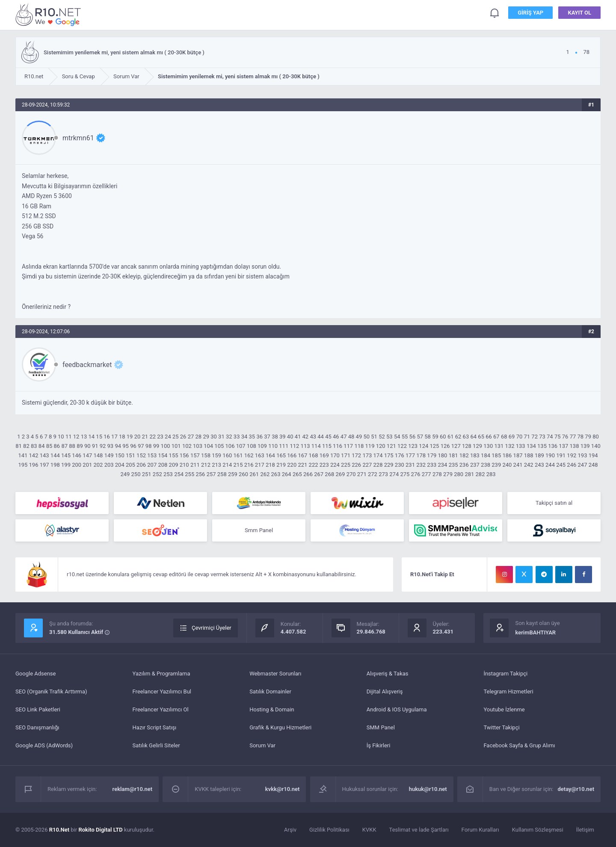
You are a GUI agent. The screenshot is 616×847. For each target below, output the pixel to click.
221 (302, 465)
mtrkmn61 (78, 138)
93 (111, 446)
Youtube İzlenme (504, 709)
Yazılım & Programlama (161, 674)
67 (496, 437)
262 (265, 474)
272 (373, 474)
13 (84, 437)
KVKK (369, 830)
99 (156, 446)
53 (389, 437)
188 (529, 455)
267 (319, 474)
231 (410, 465)
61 (451, 437)
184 (486, 455)
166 (292, 455)
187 (518, 455)
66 (489, 437)
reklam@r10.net (133, 789)
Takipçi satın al (554, 503)
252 (157, 474)
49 (359, 437)
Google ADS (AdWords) (44, 745)
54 (397, 437)
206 (141, 465)
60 (443, 437)
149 (109, 455)
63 (466, 437)
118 (359, 446)
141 (23, 455)
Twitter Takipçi (501, 727)
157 (195, 455)
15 (99, 437)
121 (391, 446)
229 (389, 465)
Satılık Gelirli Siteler (156, 745)
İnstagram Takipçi (505, 674)
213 (216, 465)
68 (504, 437)
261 (254, 474)
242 (529, 465)
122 (402, 446)
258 (222, 474)
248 (593, 465)
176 (400, 455)
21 (145, 437)
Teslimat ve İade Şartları (419, 830)
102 (187, 446)
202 (98, 465)
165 (281, 455)
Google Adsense (36, 674)
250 (136, 474)
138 (575, 446)
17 (114, 437)
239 (496, 465)
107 (241, 446)
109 (262, 446)
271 (362, 474)
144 (55, 455)
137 (563, 446)
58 (428, 437)
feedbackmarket (87, 365)
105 (219, 446)
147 (87, 455)
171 (346, 455)
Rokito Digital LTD (100, 830)
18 (122, 437)
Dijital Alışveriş (385, 692)
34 (244, 437)
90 (87, 446)
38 (275, 437)
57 (420, 437)
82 (26, 446)
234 (442, 465)
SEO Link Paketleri (38, 709)
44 (321, 437)
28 (199, 437)
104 (208, 446)
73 (542, 437)
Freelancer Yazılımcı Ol (161, 709)
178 (421, 455)
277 (426, 474)
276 (416, 474)
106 (230, 446)
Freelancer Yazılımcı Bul (162, 692)
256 (200, 474)
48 (351, 437)
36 (259, 437)
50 (366, 437)
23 (160, 437)
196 (34, 465)
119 (370, 446)
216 (249, 465)
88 (72, 446)
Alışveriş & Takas (388, 674)
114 (316, 446)
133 (521, 446)
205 (130, 465)
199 (66, 465)
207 (152, 465)
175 (389, 455)
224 (335, 465)
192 (572, 455)
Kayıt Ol (579, 13)
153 (152, 455)
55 (405, 437)
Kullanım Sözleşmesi (538, 830)
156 (184, 455)
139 (585, 446)
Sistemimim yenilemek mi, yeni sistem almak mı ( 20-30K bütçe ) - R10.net (50, 14)
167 (302, 455)
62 (458, 437)
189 (539, 455)
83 (34, 446)
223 (324, 465)
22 (153, 437)
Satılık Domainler (270, 692)
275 (405, 474)
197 (44, 465)
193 (583, 455)
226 (356, 465)
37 (267, 437)
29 (206, 437)
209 (174, 465)
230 (400, 465)
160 (227, 455)
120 (381, 446)
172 (356, 455)
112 (294, 446)
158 (206, 455)
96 (133, 446)
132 (510, 446)
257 (211, 474)
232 (421, 465)
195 (23, 465)
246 (572, 465)
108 (252, 446)
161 (238, 455)
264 (287, 474)
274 (394, 474)
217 (260, 465)
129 (477, 446)
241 (518, 465)
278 (437, 474)
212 (206, 465)
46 (336, 437)
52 (382, 437)
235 (453, 465)
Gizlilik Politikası (329, 830)
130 (488, 446)
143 (44, 455)
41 (298, 437)
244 (550, 465)
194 (593, 455)
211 (195, 465)
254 (179, 474)
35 (252, 437)
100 (166, 446)
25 (176, 437)
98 (149, 446)
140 (596, 446)
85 (49, 446)
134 (531, 446)
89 (80, 446)
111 (284, 446)
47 (344, 437)
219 (281, 465)
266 (308, 474)
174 (378, 455)
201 (87, 465)
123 (413, 446)
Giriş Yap (530, 13)
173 (367, 455)
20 (138, 437)
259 (233, 474)
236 (464, 465)
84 (42, 446)
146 (77, 455)
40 (290, 437)
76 (565, 437)
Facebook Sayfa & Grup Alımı (519, 745)
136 (553, 446)
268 (329, 474)
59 (435, 437)
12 (76, 437)
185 (496, 455)
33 (237, 437)
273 (383, 474)
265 (297, 474)
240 (507, 465)
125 (434, 446)
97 (141, 446)
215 (238, 465)
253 (168, 474)
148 (98, 455)
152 (141, 455)
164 (270, 455)
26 (183, 437)
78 (581, 437)
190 (550, 455)
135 (542, 446)
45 (328, 437)
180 (442, 455)
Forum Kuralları (480, 830)
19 (130, 437)
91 (95, 446)
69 (512, 437)
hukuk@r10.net (428, 789)
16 (107, 437)
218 (270, 465)
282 (480, 474)
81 (19, 446)
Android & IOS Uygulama (397, 709)
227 (367, 465)
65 (481, 437)
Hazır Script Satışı (155, 727)
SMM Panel (381, 727)
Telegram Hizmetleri (508, 692)
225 (346, 465)
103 (198, 446)
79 (588, 437)
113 (305, 446)
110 (273, 446)
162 (249, 455)
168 (314, 455)
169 (324, 455)
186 (507, 455)
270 (351, 474)
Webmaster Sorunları (275, 674)
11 (69, 437)
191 (561, 455)
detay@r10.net (576, 789)
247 (583, 465)
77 (573, 437)
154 (163, 455)
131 (499, 446)
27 (191, 437)
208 (163, 465)
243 (539, 465)
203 (109, 465)
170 (335, 455)
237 (475, 465)
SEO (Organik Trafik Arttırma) (51, 692)
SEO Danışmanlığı (37, 727)
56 (413, 437)
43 (313, 437)
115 (327, 446)
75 (558, 437)
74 (550, 437)
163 (260, 455)
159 (216, 455)
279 (448, 474)
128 (467, 446)
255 (190, 474)
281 (469, 474)
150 (120, 455)
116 (338, 446)
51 (374, 437)
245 (561, 465)
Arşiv (290, 830)
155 (174, 455)
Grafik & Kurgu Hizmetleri (280, 727)
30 (214, 437)
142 (34, 455)
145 (66, 455)
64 (473, 437)
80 (596, 437)
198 (55, 465)
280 (459, 474)
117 (348, 446)
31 (221, 437)
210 (184, 465)
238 (486, 465)
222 (314, 465)
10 (61, 437)
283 (491, 474)
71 (527, 437)
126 (445, 446)
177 (410, 455)
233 (432, 465)
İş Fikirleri (379, 745)
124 (423, 446)
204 (120, 465)
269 (341, 474)
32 (229, 437)
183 (475, 455)
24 (168, 437)
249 (125, 474)
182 (464, 455)
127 (456, 446)
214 (227, 465)
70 (520, 437)
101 (176, 446)
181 (453, 455)
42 (306, 437)
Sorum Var (262, 745)
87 (64, 446)
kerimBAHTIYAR (535, 632)
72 (535, 437)
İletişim (585, 830)
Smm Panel (259, 530)
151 (130, 455)
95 (126, 446)
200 (77, 465)
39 (283, 437)
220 (292, 465)
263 (276, 474)
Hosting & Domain (272, 709)
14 (92, 437)
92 (103, 446)
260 (243, 474)
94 (118, 446)
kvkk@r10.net (283, 789)
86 (57, 446)
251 (147, 474)
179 (432, 455)
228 (378, 465)
